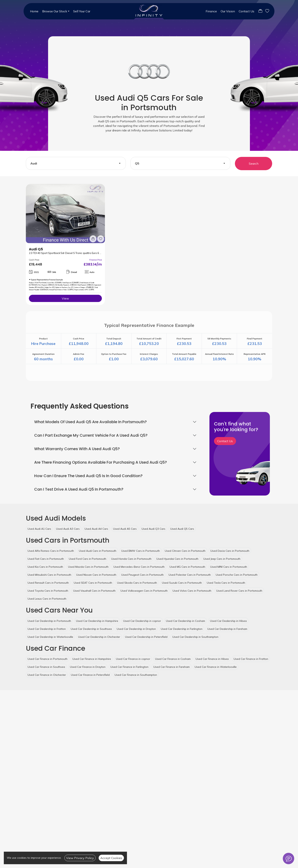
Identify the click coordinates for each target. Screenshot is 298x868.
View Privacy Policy (80, 858)
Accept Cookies (111, 858)
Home (34, 11)
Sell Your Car (82, 11)
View (65, 298)
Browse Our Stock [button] (55, 11)
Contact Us (246, 11)
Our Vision (228, 11)
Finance (211, 11)
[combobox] (76, 163)
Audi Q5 (36, 249)
